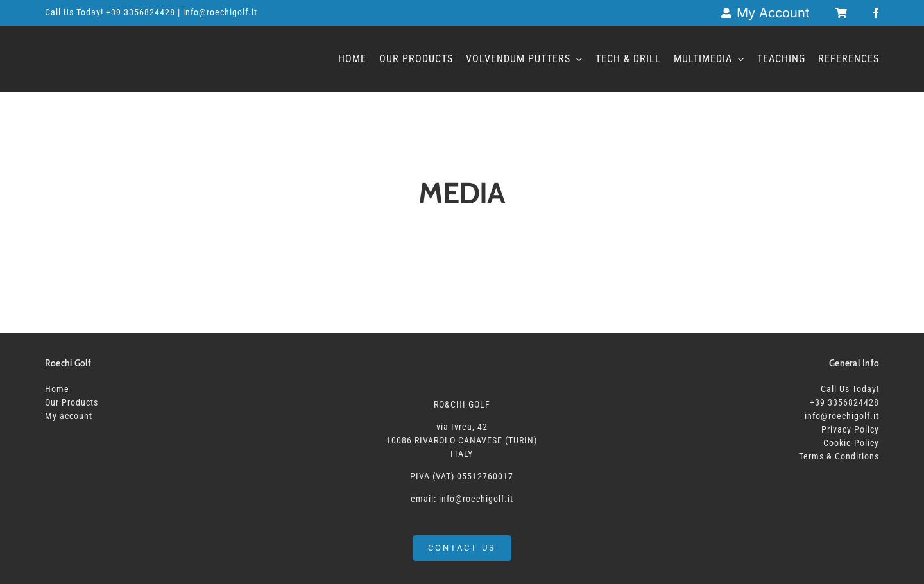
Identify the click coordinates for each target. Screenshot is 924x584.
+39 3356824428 (142, 12)
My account (69, 416)
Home (57, 389)
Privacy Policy (850, 429)
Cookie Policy (851, 443)
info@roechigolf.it (842, 416)
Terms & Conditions (839, 456)
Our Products (72, 402)
